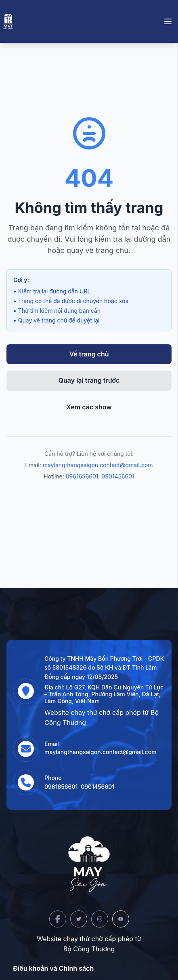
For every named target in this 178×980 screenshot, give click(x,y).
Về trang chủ (89, 354)
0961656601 (82, 476)
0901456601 (118, 476)
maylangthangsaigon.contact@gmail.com (98, 465)
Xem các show (89, 407)
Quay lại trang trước (89, 380)
